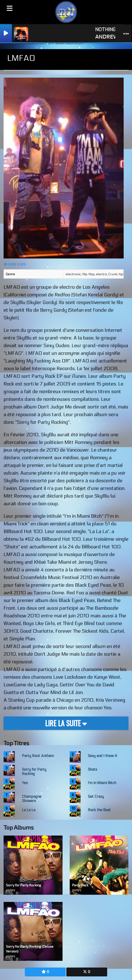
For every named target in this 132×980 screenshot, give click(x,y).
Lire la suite (66, 723)
